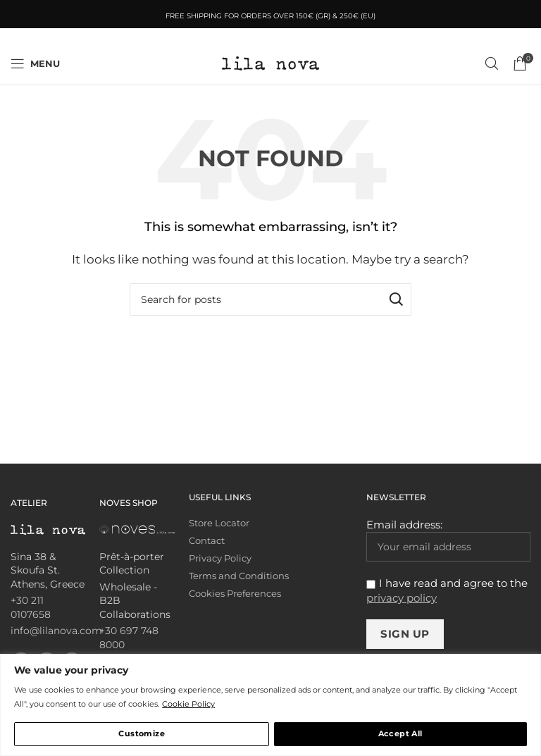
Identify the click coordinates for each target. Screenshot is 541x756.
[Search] (492, 63)
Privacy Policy (220, 558)
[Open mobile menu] (35, 63)
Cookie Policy (188, 704)
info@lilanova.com (56, 631)
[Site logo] (270, 62)
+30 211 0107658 (31, 607)
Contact (207, 541)
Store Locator (219, 523)
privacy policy (402, 598)
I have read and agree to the (447, 590)
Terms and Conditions (239, 576)
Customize (142, 733)
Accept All (400, 733)
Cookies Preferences (235, 594)
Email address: (448, 540)
